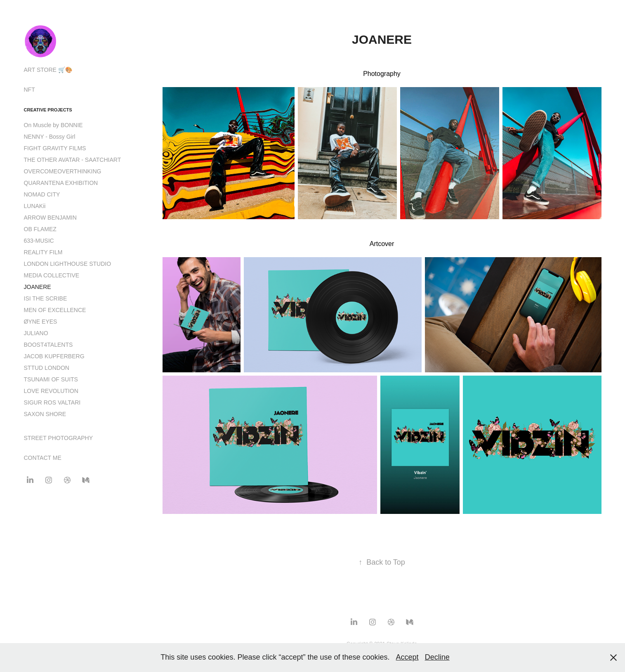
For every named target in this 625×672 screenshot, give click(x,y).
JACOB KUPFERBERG (54, 356)
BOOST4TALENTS (48, 345)
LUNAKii (35, 206)
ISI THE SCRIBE (46, 298)
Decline (437, 657)
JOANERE (38, 287)
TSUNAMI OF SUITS (51, 379)
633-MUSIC (39, 241)
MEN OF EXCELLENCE (55, 310)
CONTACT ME (43, 458)
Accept (407, 657)
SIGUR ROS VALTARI (52, 402)
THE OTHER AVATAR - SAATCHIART (73, 160)
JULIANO (36, 333)
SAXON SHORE (45, 414)
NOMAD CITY (42, 194)
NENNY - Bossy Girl (50, 137)
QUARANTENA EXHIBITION (61, 183)
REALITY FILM (43, 252)
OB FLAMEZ (40, 229)
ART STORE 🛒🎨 (48, 70)
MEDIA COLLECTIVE (52, 275)
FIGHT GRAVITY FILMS (55, 148)
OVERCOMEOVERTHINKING (63, 171)
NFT (29, 90)
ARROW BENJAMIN (50, 218)
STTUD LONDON (47, 368)
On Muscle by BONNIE (53, 125)
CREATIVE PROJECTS (48, 110)
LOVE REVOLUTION (51, 391)
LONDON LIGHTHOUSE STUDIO (68, 264)
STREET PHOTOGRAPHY (59, 438)
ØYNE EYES (41, 322)
